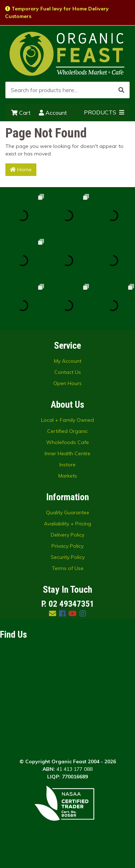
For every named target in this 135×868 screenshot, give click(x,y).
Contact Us (68, 372)
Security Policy (68, 557)
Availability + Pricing (67, 524)
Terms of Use (68, 568)
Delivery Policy (67, 535)
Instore (67, 465)
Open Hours (67, 383)
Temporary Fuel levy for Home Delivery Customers (57, 12)
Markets (68, 476)
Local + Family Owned (67, 420)
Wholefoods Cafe (67, 442)
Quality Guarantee (68, 512)
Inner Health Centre (67, 453)
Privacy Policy (67, 546)
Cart (21, 113)
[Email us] (53, 613)
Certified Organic (67, 431)
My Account (68, 361)
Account (53, 113)
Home (21, 169)
